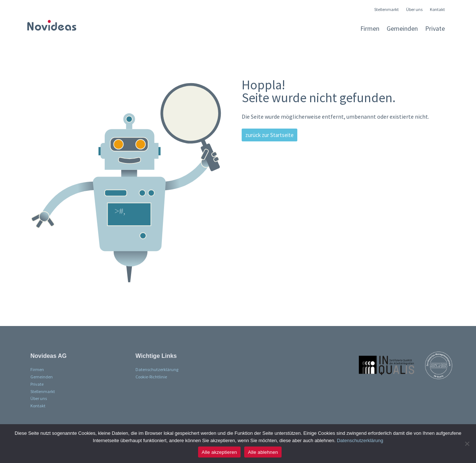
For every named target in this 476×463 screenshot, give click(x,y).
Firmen (370, 28)
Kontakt (437, 10)
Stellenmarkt (386, 10)
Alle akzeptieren (220, 452)
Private (435, 28)
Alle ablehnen (263, 452)
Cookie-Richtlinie (151, 377)
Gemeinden (402, 28)
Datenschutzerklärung (157, 369)
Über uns (414, 10)
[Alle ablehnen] (467, 444)
